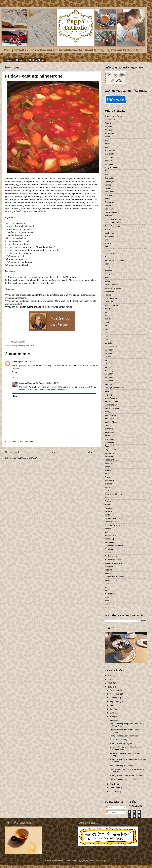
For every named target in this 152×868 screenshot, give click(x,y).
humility (108, 319)
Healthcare (109, 291)
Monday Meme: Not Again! (121, 743)
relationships (110, 498)
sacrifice (108, 511)
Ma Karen (109, 350)
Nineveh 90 (110, 443)
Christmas (109, 195)
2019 (110, 676)
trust (107, 587)
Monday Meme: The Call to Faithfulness (127, 775)
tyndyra (85, 861)
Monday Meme (111, 422)
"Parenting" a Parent (113, 116)
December (115, 690)
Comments (112, 812)
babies (108, 144)
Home (8, 60)
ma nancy (109, 371)
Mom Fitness (110, 415)
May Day (108, 395)
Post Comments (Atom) (27, 458)
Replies (18, 378)
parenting (109, 456)
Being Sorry (110, 151)
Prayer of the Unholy (118, 740)
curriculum (109, 209)
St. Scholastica (111, 556)
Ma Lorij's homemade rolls (82, 280)
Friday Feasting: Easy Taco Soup (124, 736)
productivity (110, 487)
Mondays (109, 426)
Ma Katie (30, 345)
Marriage (108, 384)
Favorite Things (111, 254)
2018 (110, 679)
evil (106, 240)
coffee (107, 199)
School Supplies (112, 522)
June (112, 713)
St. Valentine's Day (113, 559)
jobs (106, 329)
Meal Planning (111, 398)
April (112, 720)
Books (107, 171)
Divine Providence (112, 226)
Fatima (108, 250)
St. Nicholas (110, 553)
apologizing (110, 133)
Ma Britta (109, 343)
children (108, 188)
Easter (107, 230)
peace (107, 467)
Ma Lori (108, 360)
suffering (108, 570)
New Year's (109, 439)
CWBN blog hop (112, 212)
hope (107, 316)
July (112, 709)
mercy (107, 412)
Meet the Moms (36, 60)
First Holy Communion (114, 261)
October (114, 698)
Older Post (92, 452)
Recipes (20, 60)
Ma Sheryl (109, 377)
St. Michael (109, 549)
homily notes (110, 309)
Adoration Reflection (113, 120)
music (107, 436)
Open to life (110, 446)
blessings (109, 164)
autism (108, 137)
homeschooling (111, 305)
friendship (109, 278)
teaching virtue (111, 580)
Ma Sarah (109, 374)
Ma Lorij (108, 364)
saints (107, 515)
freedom (108, 271)
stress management (113, 563)
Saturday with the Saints (115, 518)
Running (108, 508)
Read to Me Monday (113, 494)
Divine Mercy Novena (114, 223)
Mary (107, 391)
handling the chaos (113, 288)
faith (107, 247)
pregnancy (109, 481)
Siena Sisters (110, 536)
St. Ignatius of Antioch (114, 546)
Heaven (108, 295)
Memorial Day (111, 405)
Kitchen (108, 333)
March (113, 784)
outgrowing (109, 453)
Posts (110, 807)
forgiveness (110, 264)
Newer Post (12, 452)
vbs (106, 591)
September (115, 702)
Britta (15, 362)
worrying (108, 604)
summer (108, 573)
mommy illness (111, 419)
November (115, 694)
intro (107, 326)
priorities (108, 484)
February (114, 788)
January (114, 792)
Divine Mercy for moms (115, 219)
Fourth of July (111, 267)
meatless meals (111, 401)
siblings (108, 532)
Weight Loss (110, 594)
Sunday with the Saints (115, 577)
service (108, 529)
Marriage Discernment (114, 388)
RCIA (107, 491)
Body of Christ (111, 168)
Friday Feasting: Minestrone (122, 766)
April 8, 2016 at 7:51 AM (28, 362)
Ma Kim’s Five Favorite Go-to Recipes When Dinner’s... (126, 748)
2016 (110, 687)
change (108, 185)
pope (107, 474)
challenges (109, 181)
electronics (109, 233)
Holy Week (109, 302)
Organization (110, 450)
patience (108, 463)
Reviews (108, 501)
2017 (110, 683)
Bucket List (109, 178)
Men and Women (112, 408)
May (112, 717)
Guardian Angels (112, 285)
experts (108, 243)
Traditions (109, 584)
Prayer (108, 477)
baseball (108, 147)
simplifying (109, 539)
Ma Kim (108, 357)
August (113, 705)
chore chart (110, 192)
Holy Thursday (111, 298)
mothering (109, 429)
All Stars (108, 126)
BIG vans (109, 157)
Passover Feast (111, 460)
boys (107, 175)
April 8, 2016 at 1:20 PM (49, 383)
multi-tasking (110, 432)
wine (107, 597)
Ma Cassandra (111, 346)
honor (107, 312)
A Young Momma (27, 383)
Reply (15, 372)
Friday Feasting (19, 345)
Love (107, 340)
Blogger (103, 861)
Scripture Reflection (113, 525)
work (107, 601)
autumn (108, 140)
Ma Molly (109, 367)
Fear (107, 257)
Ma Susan (109, 381)
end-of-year (110, 236)
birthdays (109, 161)
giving (107, 281)
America (108, 130)
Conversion (110, 202)
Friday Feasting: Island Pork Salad (124, 779)
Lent (107, 336)
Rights (107, 505)
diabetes (108, 216)
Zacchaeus (109, 608)
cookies (108, 206)
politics (108, 470)
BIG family (109, 154)
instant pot (109, 322)
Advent (108, 123)
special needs (111, 542)
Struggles (109, 566)
